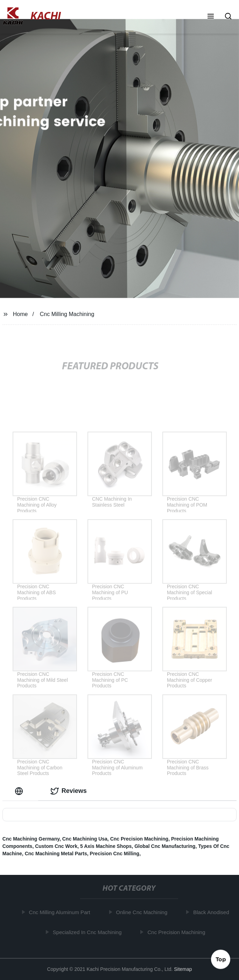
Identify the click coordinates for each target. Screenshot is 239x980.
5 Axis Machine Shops (106, 846)
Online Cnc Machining (143, 912)
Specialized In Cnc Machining (88, 932)
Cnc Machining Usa (85, 839)
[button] (211, 17)
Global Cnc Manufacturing (165, 846)
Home (20, 314)
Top (221, 959)
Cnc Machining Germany (31, 839)
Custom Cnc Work (56, 846)
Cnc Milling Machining (67, 314)
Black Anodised (212, 912)
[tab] (20, 791)
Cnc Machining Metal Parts (56, 854)
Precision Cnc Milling (115, 854)
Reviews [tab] (69, 791)
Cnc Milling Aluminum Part (61, 912)
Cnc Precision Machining (139, 839)
